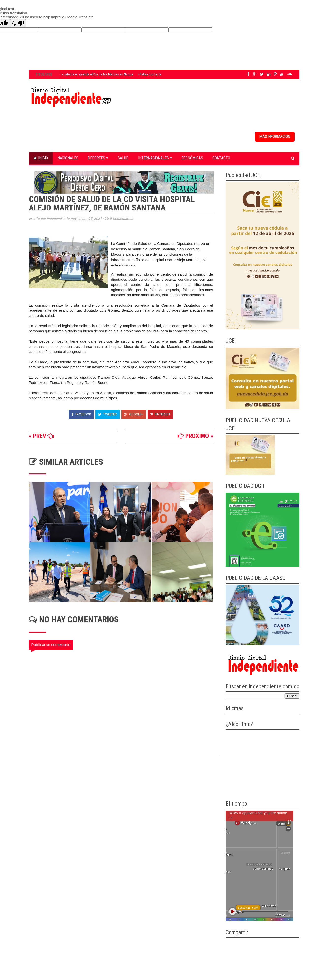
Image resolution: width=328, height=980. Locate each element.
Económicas (192, 158)
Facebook (81, 414)
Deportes (98, 158)
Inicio (41, 158)
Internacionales (155, 158)
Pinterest (160, 414)
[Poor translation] (18, 23)
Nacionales (68, 158)
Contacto (221, 158)
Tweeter (108, 414)
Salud (123, 158)
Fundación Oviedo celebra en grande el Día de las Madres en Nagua (84, 74)
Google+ (134, 414)
